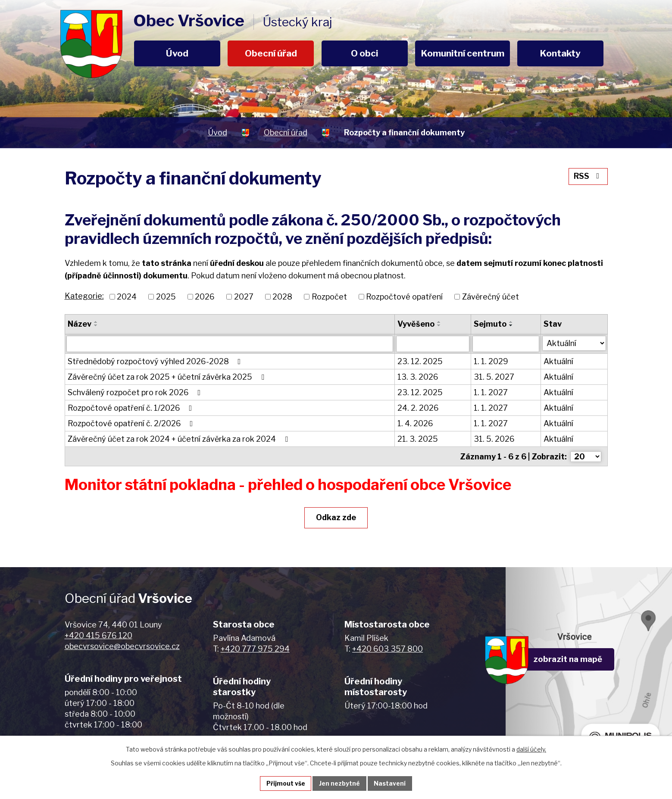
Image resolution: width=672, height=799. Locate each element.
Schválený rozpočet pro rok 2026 (136, 392)
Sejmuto (490, 324)
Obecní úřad (271, 53)
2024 (127, 297)
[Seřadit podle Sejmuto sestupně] (511, 325)
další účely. (531, 749)
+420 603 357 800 (388, 648)
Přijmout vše (285, 783)
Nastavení (390, 783)
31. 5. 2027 (494, 377)
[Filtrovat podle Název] (230, 344)
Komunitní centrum (463, 53)
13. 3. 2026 (418, 377)
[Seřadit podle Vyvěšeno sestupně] (439, 325)
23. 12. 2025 (420, 361)
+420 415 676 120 (98, 635)
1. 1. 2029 (491, 361)
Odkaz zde (336, 517)
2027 (244, 297)
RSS (588, 176)
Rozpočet (329, 297)
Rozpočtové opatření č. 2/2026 (132, 423)
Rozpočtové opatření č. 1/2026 (132, 408)
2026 (205, 297)
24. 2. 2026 (418, 408)
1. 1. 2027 (491, 392)
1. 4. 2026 (415, 423)
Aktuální (558, 361)
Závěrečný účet (491, 297)
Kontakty (560, 53)
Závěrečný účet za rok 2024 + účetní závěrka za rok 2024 (180, 439)
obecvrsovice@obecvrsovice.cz (122, 646)
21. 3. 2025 (418, 439)
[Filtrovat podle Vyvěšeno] (433, 344)
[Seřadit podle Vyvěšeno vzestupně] (439, 322)
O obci (364, 53)
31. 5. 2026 (494, 439)
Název (80, 324)
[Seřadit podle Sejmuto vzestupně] (511, 322)
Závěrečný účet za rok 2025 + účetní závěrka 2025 (168, 377)
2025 (166, 297)
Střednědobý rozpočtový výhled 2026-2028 (156, 361)
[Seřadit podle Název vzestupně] (96, 322)
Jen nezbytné (339, 783)
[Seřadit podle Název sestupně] (96, 325)
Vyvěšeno (416, 324)
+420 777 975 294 (255, 648)
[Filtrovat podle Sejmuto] (506, 344)
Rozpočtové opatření (404, 297)
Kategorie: (84, 296)
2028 (282, 297)
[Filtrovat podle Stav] (574, 343)
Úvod (177, 53)
